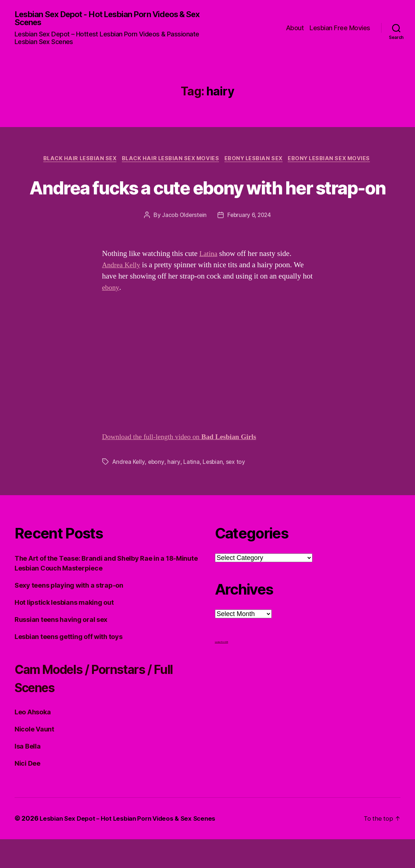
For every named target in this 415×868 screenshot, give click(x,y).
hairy (175, 491)
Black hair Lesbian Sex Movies (169, 161)
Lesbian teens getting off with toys (69, 666)
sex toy (237, 491)
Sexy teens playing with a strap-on (69, 614)
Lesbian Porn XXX (222, 671)
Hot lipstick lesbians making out (64, 632)
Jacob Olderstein (183, 244)
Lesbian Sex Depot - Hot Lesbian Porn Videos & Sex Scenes (109, 19)
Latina (209, 283)
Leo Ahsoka (33, 741)
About (295, 28)
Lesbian (214, 491)
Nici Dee (27, 792)
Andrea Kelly (123, 294)
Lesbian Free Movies (340, 28)
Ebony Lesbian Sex (256, 161)
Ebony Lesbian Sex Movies (335, 161)
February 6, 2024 (250, 244)
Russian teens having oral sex (61, 649)
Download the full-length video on (185, 466)
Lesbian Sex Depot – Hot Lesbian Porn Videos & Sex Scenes (131, 847)
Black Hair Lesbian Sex (75, 161)
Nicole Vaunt (34, 758)
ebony (111, 317)
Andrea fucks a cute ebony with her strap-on (207, 202)
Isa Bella (28, 775)
